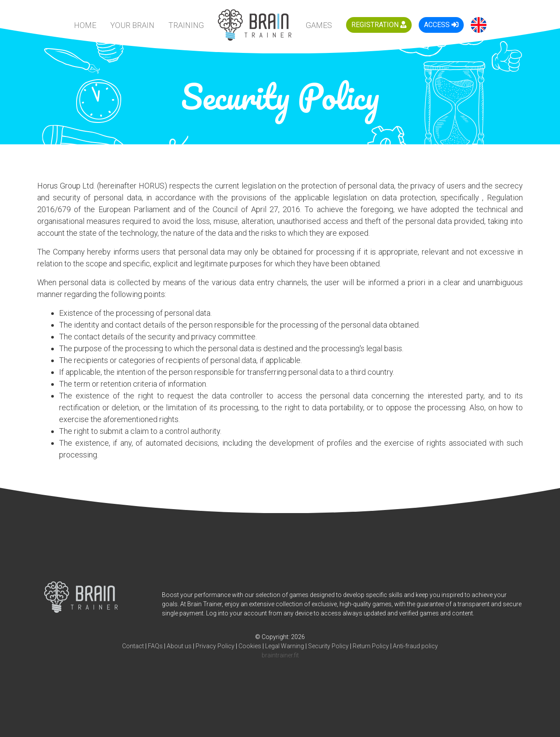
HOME (85, 25)
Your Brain (132, 25)
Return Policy (371, 646)
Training (186, 25)
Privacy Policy (215, 646)
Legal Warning (285, 646)
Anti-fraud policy (415, 646)
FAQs (155, 646)
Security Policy (328, 646)
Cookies (250, 646)
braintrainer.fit (280, 655)
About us (179, 646)
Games (319, 25)
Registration (379, 25)
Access (441, 25)
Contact (133, 646)
